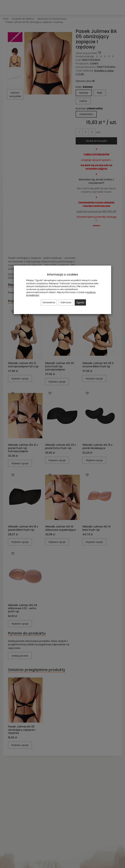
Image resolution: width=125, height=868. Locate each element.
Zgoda (80, 302)
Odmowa (66, 302)
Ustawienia (49, 302)
